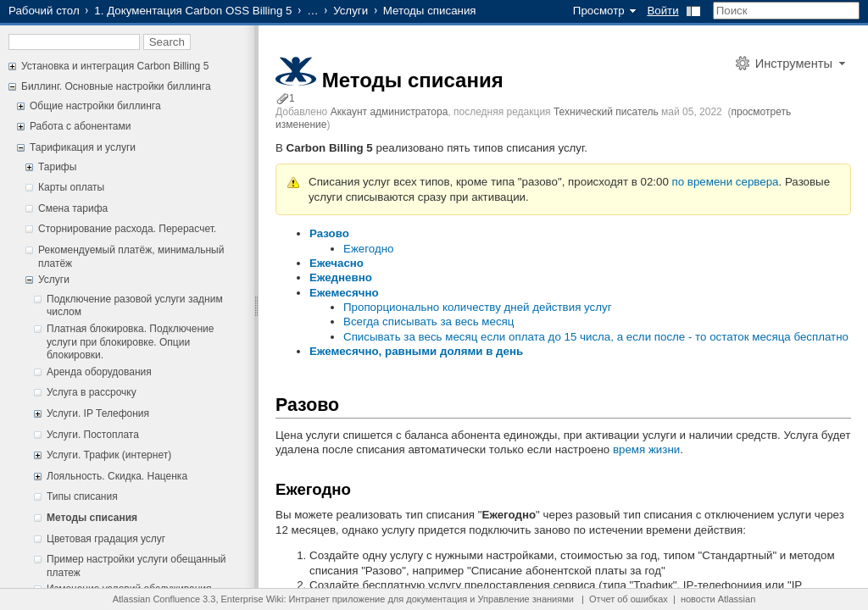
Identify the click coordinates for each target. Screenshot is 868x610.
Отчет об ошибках (629, 599)
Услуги (351, 11)
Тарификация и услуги (83, 147)
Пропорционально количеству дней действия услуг (478, 307)
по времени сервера (726, 182)
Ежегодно (368, 249)
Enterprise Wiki (253, 599)
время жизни (646, 449)
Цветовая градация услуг (106, 539)
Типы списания (82, 496)
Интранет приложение (337, 599)
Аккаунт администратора (389, 112)
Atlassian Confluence (156, 599)
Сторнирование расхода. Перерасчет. (127, 229)
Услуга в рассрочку (92, 392)
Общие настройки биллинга (95, 106)
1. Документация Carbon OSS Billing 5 (193, 11)
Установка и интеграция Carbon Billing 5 (115, 66)
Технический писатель (606, 112)
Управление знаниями (526, 599)
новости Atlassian (718, 599)
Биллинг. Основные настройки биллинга (116, 86)
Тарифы (57, 167)
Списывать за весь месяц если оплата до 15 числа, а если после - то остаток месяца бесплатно (596, 337)
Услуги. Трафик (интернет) (109, 455)
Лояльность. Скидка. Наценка (117, 476)
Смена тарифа (73, 208)
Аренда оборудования (99, 372)
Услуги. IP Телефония (98, 413)
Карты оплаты (71, 187)
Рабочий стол (44, 11)
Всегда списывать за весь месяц (428, 322)
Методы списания (92, 518)
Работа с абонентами (80, 126)
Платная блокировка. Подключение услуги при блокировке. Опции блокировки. (130, 342)
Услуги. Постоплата (93, 435)
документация (437, 599)
